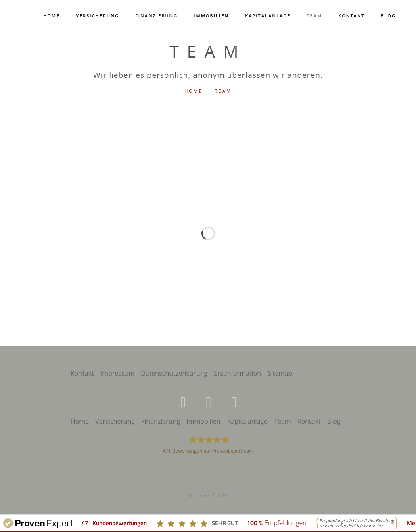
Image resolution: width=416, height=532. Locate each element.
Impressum (117, 373)
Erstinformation (237, 373)
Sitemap (280, 373)
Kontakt (351, 16)
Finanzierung (156, 16)
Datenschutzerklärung (174, 373)
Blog (388, 16)
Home (51, 16)
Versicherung (97, 16)
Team (314, 16)
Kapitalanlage (268, 16)
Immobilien (211, 16)
